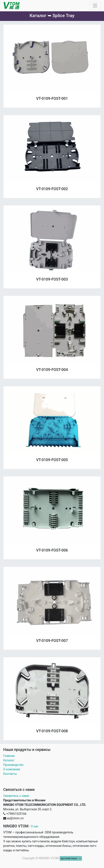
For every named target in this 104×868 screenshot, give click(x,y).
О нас (35, 826)
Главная (9, 756)
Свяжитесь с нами (16, 796)
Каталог (9, 760)
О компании (12, 769)
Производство (13, 765)
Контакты (10, 774)
